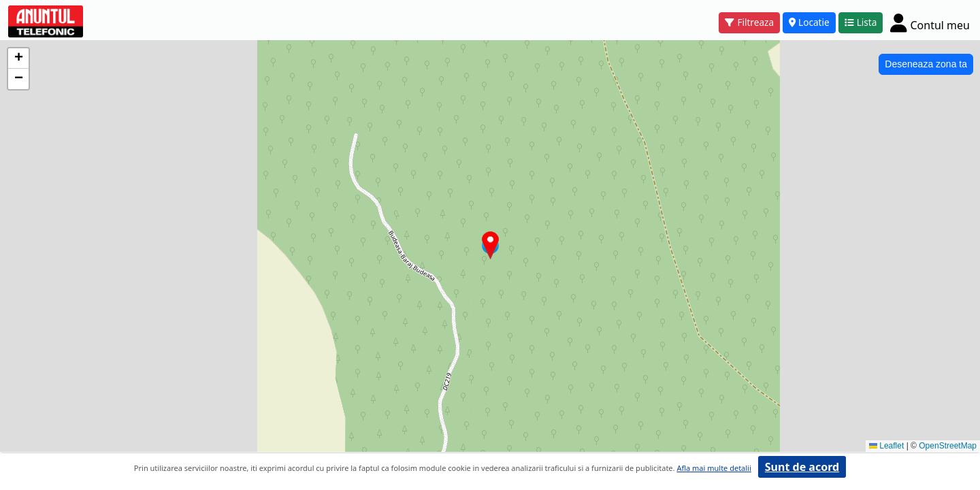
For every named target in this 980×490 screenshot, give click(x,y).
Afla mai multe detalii (714, 468)
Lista (861, 22)
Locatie (809, 22)
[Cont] (930, 22)
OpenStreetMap (948, 446)
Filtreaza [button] (749, 22)
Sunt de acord (802, 467)
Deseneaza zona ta (926, 64)
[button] (490, 245)
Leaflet (886, 446)
